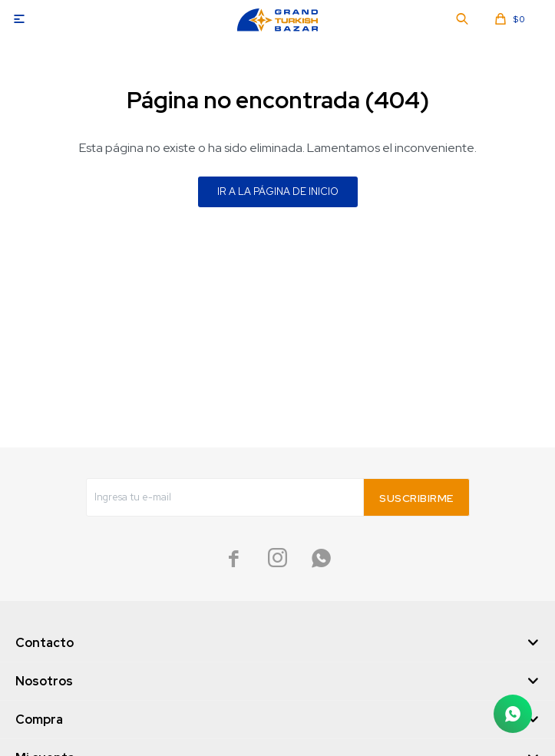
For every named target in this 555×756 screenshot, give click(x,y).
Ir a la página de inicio (278, 191)
